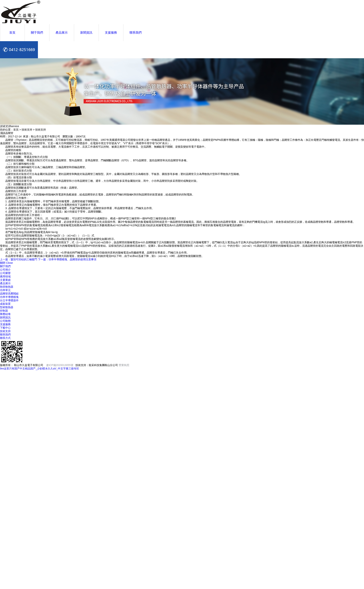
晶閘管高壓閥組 (9, 294)
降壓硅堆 (5, 314)
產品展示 (62, 33)
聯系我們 (136, 33)
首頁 (12, 33)
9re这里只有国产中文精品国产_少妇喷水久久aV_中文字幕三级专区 (40, 369)
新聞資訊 (86, 33)
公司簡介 (5, 270)
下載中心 (5, 328)
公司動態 (5, 321)
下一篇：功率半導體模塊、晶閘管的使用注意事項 (67, 259)
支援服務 (111, 33)
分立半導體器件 (9, 300)
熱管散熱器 (7, 287)
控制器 (4, 311)
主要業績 (5, 280)
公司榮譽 (5, 273)
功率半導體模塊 (9, 297)
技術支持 (5, 331)
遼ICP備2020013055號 (60, 365)
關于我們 (37, 33)
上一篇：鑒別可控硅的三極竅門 (19, 259)
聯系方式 (5, 338)
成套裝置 (5, 304)
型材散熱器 (7, 307)
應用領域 (5, 276)
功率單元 (5, 290)
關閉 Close (6, 263)
